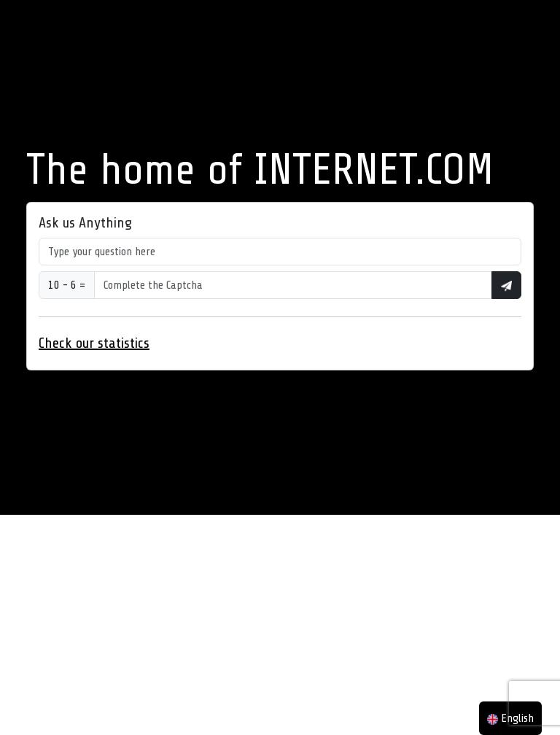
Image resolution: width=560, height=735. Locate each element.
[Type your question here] (280, 252)
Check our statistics (94, 343)
